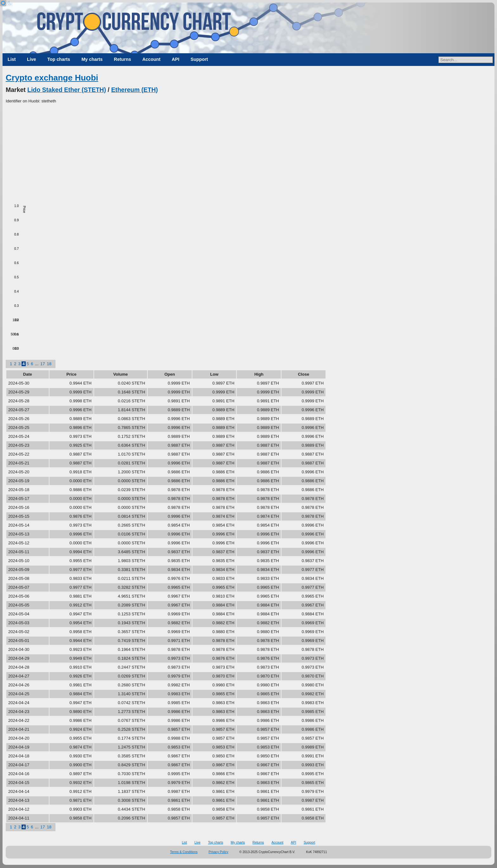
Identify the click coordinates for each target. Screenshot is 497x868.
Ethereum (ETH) (135, 90)
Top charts (59, 59)
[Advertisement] (248, 152)
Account (151, 59)
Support (199, 59)
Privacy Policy (218, 852)
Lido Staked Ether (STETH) (67, 90)
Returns (122, 59)
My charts (92, 59)
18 (49, 364)
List (12, 59)
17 (42, 364)
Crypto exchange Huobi (52, 78)
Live (32, 59)
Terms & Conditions (184, 852)
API (176, 59)
